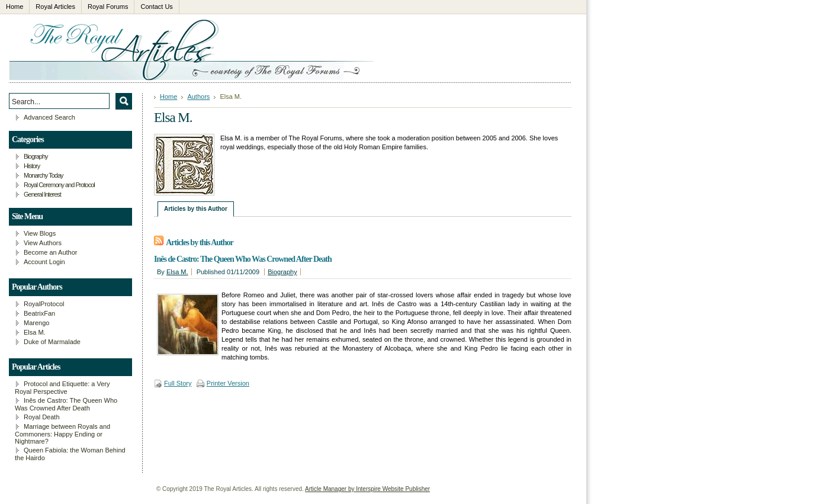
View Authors (43, 243)
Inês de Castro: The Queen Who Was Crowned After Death (243, 259)
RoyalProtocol (44, 304)
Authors (198, 97)
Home (168, 97)
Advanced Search (49, 117)
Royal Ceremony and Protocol (59, 185)
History (32, 166)
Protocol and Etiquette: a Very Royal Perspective (62, 388)
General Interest (42, 194)
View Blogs (40, 233)
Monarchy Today (44, 175)
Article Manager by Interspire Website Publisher (367, 489)
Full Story (178, 383)
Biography (282, 272)
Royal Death (42, 417)
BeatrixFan (39, 313)
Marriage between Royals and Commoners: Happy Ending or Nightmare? (62, 434)
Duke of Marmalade (52, 342)
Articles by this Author (196, 209)
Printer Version (228, 383)
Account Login (44, 262)
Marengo (36, 323)
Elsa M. (177, 272)
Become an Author (51, 252)
